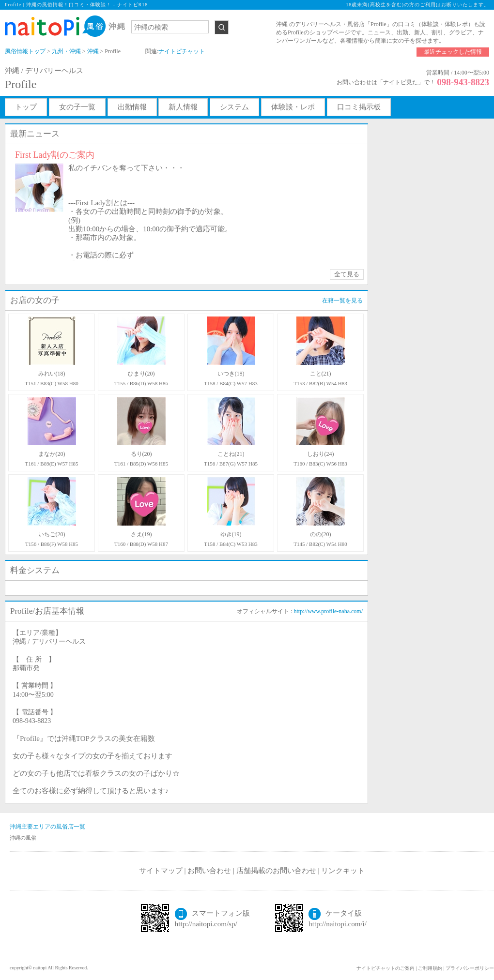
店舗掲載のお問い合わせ (276, 871)
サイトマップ (161, 871)
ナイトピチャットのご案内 (386, 968)
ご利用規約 (430, 968)
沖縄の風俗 (23, 838)
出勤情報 (132, 107)
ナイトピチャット (182, 51)
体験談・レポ (293, 107)
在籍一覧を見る (342, 301)
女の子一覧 (77, 107)
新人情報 (183, 107)
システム (234, 107)
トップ (26, 107)
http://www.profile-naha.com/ (328, 611)
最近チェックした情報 (453, 52)
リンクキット (343, 871)
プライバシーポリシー (470, 968)
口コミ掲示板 (359, 107)
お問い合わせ (209, 871)
